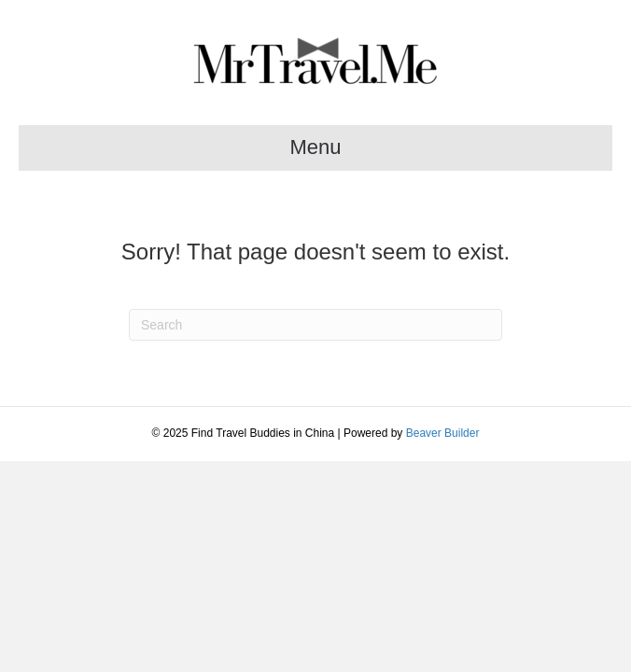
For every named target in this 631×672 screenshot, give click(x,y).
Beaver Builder (443, 433)
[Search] (315, 325)
